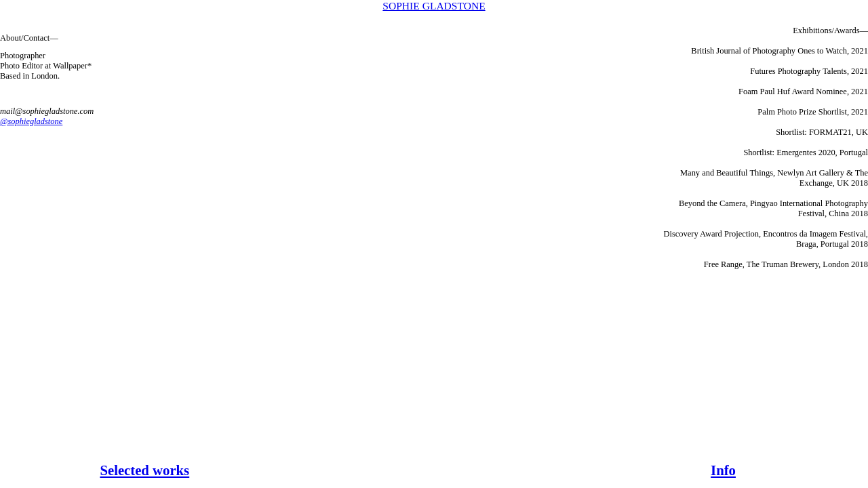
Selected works (144, 470)
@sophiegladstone (31, 121)
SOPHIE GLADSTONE (434, 6)
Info (723, 470)
